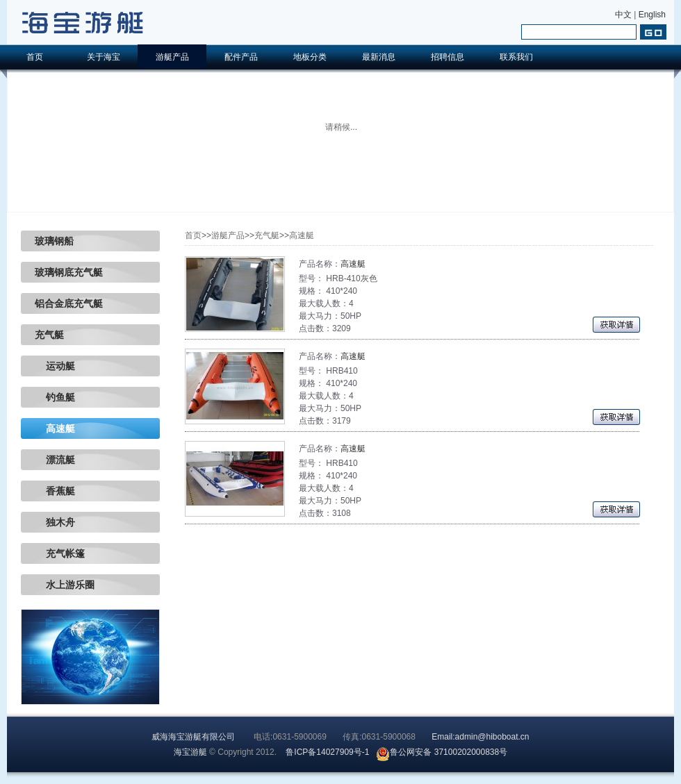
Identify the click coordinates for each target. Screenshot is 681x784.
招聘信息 (448, 57)
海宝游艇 (190, 752)
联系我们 (516, 57)
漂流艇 (55, 460)
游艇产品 (172, 57)
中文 (623, 15)
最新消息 (379, 57)
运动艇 (55, 366)
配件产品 (241, 57)
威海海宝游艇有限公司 (193, 737)
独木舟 (55, 522)
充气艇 (49, 335)
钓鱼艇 (55, 397)
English (652, 15)
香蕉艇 (55, 491)
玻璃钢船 (54, 241)
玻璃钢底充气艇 (69, 272)
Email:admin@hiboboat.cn (480, 737)
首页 (35, 57)
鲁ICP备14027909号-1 (327, 752)
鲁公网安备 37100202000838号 (442, 752)
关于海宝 (104, 57)
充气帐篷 (60, 553)
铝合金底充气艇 (69, 303)
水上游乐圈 (65, 585)
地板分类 (310, 57)
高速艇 (55, 428)
